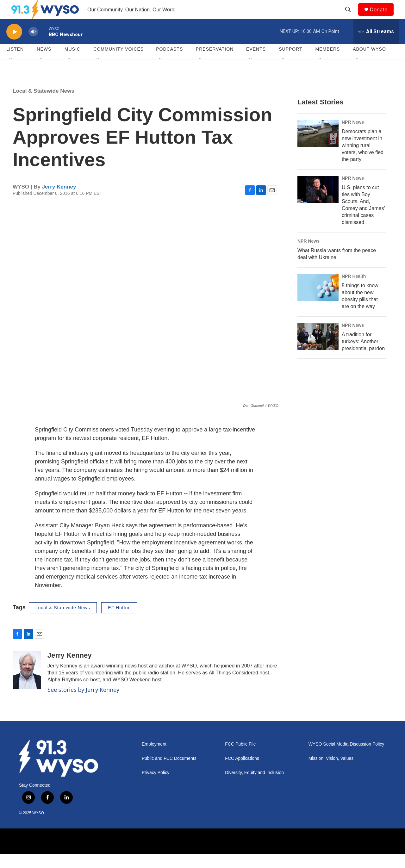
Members (328, 63)
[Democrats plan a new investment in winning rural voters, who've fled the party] (318, 148)
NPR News (353, 136)
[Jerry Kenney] (27, 685)
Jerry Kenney (59, 201)
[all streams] (376, 46)
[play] (14, 46)
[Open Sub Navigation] (11, 73)
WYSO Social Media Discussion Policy (346, 758)
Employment (154, 758)
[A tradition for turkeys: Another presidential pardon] (318, 351)
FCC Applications (242, 773)
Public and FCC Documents (169, 773)
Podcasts (169, 63)
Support (290, 63)
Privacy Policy (156, 787)
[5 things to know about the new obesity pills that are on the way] (318, 302)
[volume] (33, 46)
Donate (383, 17)
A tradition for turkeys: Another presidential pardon (363, 356)
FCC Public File (240, 758)
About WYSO (369, 63)
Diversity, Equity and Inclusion (254, 787)
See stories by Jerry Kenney (83, 704)
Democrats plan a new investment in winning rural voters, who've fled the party (363, 160)
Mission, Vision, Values (331, 773)
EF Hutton (119, 622)
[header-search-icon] (351, 17)
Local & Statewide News (44, 105)
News (44, 63)
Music (72, 63)
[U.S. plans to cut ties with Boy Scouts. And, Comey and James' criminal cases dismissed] (318, 204)
